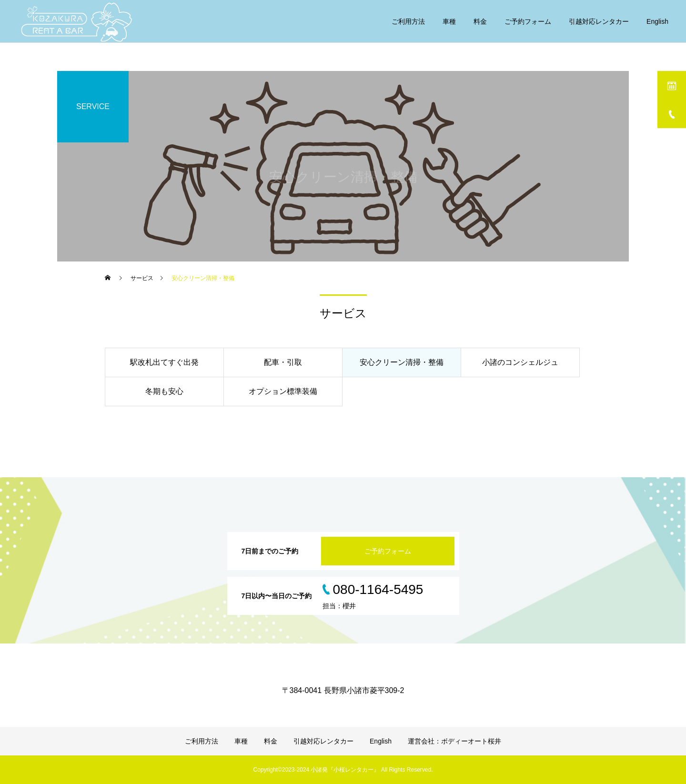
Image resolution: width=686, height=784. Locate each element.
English (657, 21)
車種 (449, 21)
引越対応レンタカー (599, 21)
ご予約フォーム (528, 21)
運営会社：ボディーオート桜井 (454, 741)
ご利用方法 (408, 21)
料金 (480, 21)
